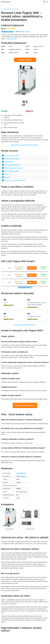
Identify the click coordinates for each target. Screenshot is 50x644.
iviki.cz (9, 268)
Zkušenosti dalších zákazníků (12, 165)
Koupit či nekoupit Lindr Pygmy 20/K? (14, 168)
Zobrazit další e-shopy (24, 288)
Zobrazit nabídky (25, 60)
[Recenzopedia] (6, 2)
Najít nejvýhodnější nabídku (25, 406)
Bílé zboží (7, 9)
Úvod (2, 9)
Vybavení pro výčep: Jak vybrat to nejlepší (15, 181)
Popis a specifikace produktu (12, 156)
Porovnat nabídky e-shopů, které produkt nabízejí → (25, 145)
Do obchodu (32, 269)
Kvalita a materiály (9, 162)
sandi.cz (9, 276)
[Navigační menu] (44, 2)
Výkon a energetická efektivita (12, 159)
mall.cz (9, 283)
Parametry (7, 174)
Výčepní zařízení (15, 9)
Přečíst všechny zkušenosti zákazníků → (25, 325)
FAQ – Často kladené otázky (12, 171)
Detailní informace (12, 39)
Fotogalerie (7, 177)
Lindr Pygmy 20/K (21, 476)
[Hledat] (47, 2)
